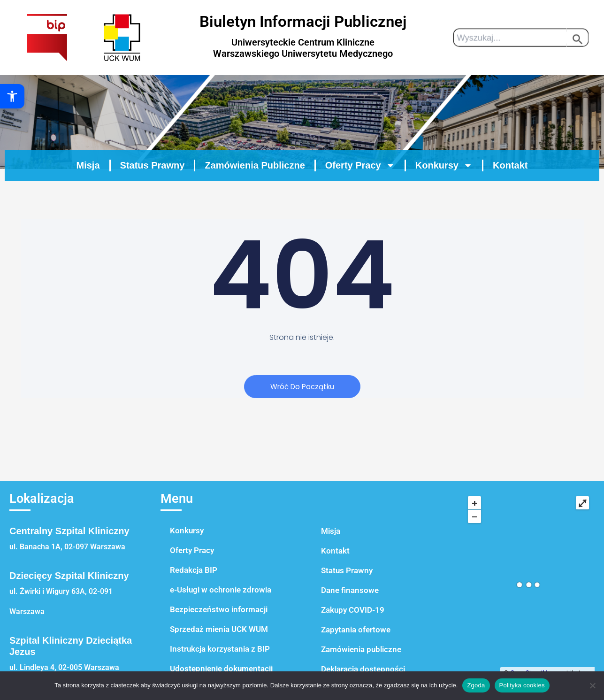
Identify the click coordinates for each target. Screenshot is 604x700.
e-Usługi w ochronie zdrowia (221, 590)
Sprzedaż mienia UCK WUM (219, 629)
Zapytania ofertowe (356, 630)
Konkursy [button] (444, 186)
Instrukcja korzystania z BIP (220, 649)
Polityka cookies (522, 685)
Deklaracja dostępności (363, 669)
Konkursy (187, 531)
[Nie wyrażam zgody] (592, 685)
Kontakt (510, 186)
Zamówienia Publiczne (255, 186)
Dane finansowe (350, 590)
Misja (88, 186)
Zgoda (476, 685)
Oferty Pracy (192, 550)
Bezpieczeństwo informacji (219, 609)
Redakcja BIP (194, 570)
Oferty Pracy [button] (360, 186)
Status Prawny (153, 186)
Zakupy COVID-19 (353, 610)
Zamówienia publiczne (361, 649)
